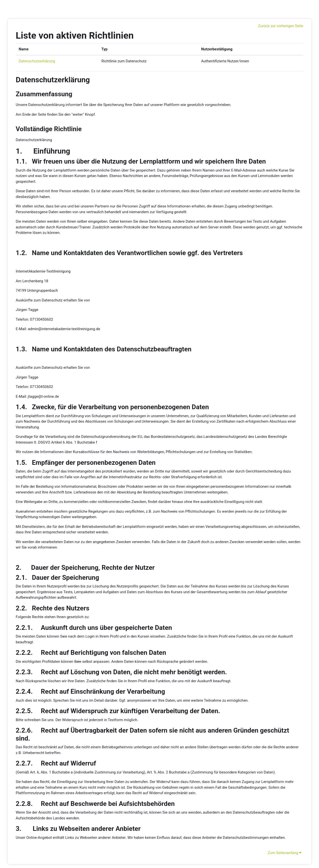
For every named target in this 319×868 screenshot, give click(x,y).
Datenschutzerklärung (37, 61)
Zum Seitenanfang (284, 853)
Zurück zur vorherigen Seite (281, 26)
